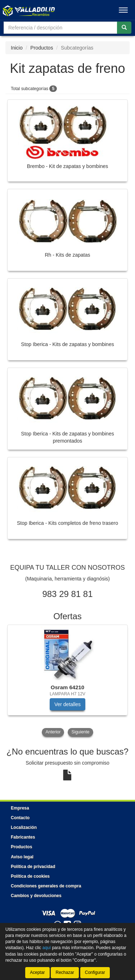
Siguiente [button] (80, 732)
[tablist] (67, 681)
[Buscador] (60, 28)
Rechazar (65, 972)
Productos (42, 48)
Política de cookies (30, 876)
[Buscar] (124, 28)
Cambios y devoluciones (36, 896)
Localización (24, 827)
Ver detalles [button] (67, 704)
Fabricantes (23, 837)
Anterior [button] (53, 732)
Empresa (20, 808)
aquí (47, 948)
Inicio (17, 48)
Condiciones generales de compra (46, 886)
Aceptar (37, 972)
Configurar (95, 972)
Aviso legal (22, 857)
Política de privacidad (33, 867)
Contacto (20, 818)
